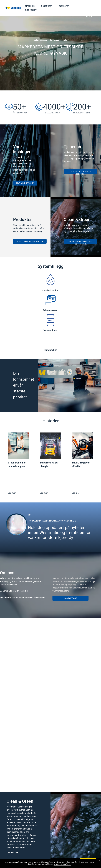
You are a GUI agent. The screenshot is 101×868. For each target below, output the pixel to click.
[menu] (95, 5)
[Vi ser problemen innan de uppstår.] (19, 446)
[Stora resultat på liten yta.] (51, 446)
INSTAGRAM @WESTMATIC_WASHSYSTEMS (52, 521)
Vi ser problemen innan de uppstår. (17, 464)
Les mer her (12, 852)
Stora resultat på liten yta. (49, 464)
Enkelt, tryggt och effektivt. (81, 464)
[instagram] (30, 515)
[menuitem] (31, 6)
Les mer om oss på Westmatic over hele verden (22, 598)
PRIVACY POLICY (62, 865)
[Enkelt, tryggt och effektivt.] (82, 446)
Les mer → (13, 493)
